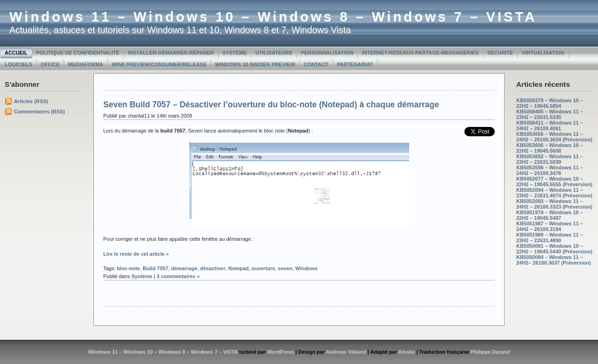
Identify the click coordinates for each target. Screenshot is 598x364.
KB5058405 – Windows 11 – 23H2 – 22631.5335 (550, 114)
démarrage (184, 268)
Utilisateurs (274, 53)
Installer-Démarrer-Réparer (171, 53)
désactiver (213, 268)
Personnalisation (327, 53)
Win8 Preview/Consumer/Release (159, 64)
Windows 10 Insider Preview (255, 64)
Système (235, 53)
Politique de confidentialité (78, 53)
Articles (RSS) (31, 101)
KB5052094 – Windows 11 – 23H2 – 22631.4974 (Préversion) (554, 193)
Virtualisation (543, 53)
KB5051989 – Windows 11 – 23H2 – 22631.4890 (550, 238)
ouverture (263, 268)
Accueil (16, 53)
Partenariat (355, 64)
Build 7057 (155, 268)
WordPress (281, 352)
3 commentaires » (178, 276)
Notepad (239, 268)
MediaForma (86, 64)
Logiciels (18, 64)
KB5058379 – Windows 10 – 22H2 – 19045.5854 (550, 103)
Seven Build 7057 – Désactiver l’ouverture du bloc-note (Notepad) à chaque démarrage (271, 105)
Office (50, 64)
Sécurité (500, 53)
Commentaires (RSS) (39, 112)
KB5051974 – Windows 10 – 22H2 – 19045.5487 (550, 215)
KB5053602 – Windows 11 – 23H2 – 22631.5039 (550, 159)
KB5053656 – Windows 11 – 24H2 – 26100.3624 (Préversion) (554, 137)
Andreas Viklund (346, 352)
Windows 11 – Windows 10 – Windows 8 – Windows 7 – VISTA (273, 17)
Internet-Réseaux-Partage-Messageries (420, 53)
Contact (316, 64)
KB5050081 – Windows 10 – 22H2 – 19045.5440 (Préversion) (554, 249)
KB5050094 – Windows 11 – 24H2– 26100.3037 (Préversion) (554, 260)
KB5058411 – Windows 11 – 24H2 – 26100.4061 (550, 126)
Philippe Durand (490, 352)
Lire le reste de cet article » (136, 254)
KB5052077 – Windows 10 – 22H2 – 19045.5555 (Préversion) (554, 182)
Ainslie (406, 352)
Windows (306, 268)
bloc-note (128, 268)
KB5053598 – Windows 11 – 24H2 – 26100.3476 (550, 170)
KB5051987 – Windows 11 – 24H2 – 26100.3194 (550, 226)
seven (285, 268)
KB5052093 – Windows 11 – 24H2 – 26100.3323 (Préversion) (554, 204)
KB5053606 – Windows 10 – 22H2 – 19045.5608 (550, 148)
